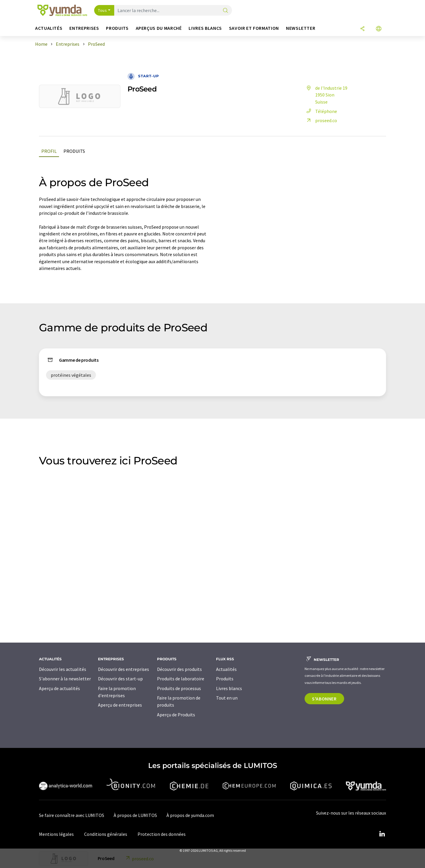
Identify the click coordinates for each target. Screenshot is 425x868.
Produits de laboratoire (181, 679)
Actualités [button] (49, 28)
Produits (74, 151)
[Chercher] (225, 11)
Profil (49, 151)
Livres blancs (229, 688)
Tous (102, 10)
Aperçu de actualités (59, 688)
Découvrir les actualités (63, 669)
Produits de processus (179, 688)
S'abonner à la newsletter (65, 679)
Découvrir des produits (179, 669)
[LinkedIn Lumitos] (382, 834)
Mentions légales (56, 834)
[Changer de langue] (379, 29)
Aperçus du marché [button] (159, 28)
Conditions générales (106, 834)
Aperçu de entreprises (120, 705)
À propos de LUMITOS (135, 815)
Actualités (226, 669)
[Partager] (362, 29)
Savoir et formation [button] (254, 28)
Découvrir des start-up (120, 679)
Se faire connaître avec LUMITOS (72, 815)
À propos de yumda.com (190, 815)
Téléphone (321, 111)
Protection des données (162, 834)
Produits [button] (117, 28)
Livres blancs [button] (205, 28)
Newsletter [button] (301, 28)
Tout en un (227, 698)
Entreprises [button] (84, 28)
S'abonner (324, 699)
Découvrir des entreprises (124, 669)
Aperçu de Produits (176, 715)
